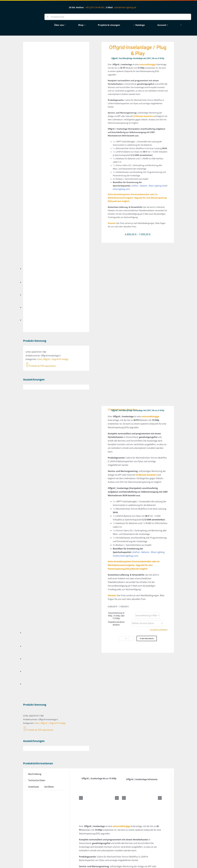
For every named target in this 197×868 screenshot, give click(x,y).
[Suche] (48, 17)
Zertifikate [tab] (49, 529)
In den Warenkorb (147, 486)
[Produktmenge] (126, 486)
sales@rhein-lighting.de (125, 7)
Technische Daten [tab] (37, 523)
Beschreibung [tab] (35, 517)
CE (104, 766)
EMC (108, 766)
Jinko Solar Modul (125, 741)
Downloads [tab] (34, 529)
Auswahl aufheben (159, 477)
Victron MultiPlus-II (150, 745)
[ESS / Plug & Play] (63, 824)
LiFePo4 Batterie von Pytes (147, 741)
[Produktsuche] (118, 17)
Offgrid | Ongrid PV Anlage (56, 154)
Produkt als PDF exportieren (41, 160)
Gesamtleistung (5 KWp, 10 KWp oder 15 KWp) (116, 463)
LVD (113, 766)
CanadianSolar (109, 741)
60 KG (105, 750)
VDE (123, 766)
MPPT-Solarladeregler (113, 745)
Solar (40, 154)
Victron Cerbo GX (132, 745)
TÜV (118, 766)
